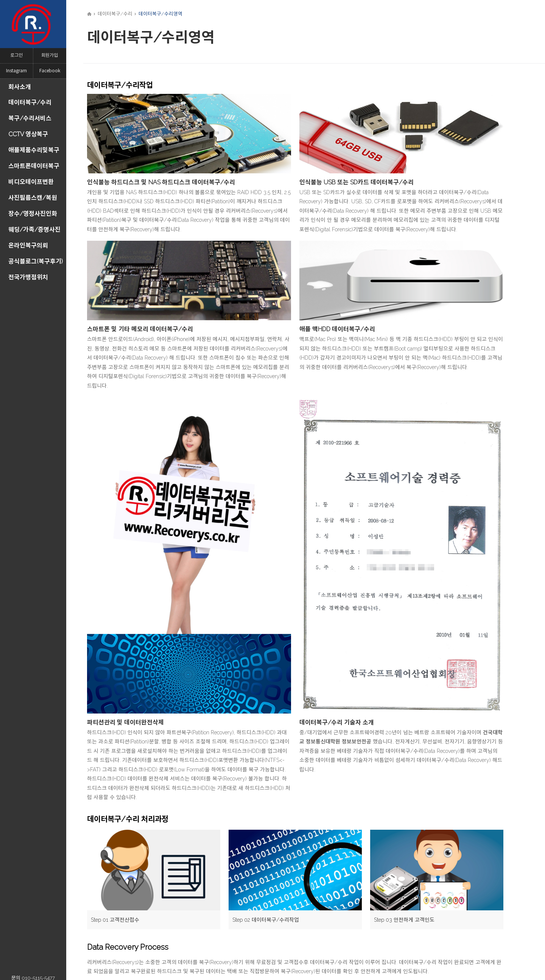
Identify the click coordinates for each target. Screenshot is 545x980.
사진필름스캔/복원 (33, 198)
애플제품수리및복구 (34, 150)
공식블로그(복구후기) (36, 261)
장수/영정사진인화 (33, 214)
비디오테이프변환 (31, 182)
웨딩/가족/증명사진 (34, 230)
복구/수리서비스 (30, 118)
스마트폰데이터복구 (34, 166)
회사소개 (20, 87)
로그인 (16, 55)
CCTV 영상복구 (28, 134)
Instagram (16, 71)
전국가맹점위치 (28, 277)
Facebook (50, 71)
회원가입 (50, 55)
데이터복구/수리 (30, 102)
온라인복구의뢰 (28, 245)
